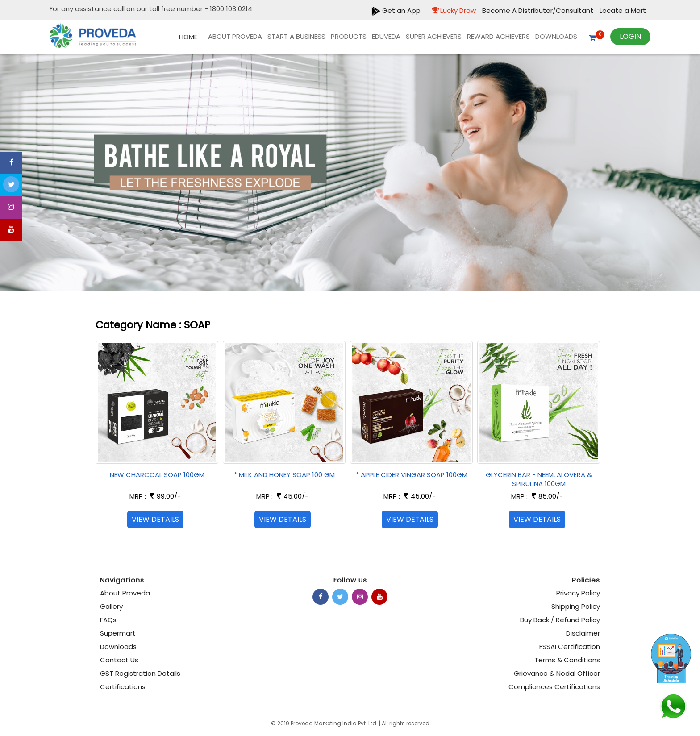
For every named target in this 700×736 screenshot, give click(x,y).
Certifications (123, 687)
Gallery (111, 606)
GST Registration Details (140, 673)
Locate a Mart (623, 10)
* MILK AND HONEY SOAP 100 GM (284, 475)
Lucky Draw (452, 10)
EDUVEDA (386, 36)
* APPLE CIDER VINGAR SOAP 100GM (412, 475)
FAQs (108, 620)
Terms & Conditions (567, 660)
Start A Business (296, 36)
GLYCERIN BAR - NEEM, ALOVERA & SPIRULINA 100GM (539, 479)
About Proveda (235, 36)
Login (630, 36)
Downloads (556, 36)
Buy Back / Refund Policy (560, 620)
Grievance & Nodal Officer (557, 673)
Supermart (118, 633)
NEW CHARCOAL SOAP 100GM (157, 475)
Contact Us (119, 660)
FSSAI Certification (570, 647)
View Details (155, 519)
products (349, 36)
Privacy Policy (578, 593)
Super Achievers (434, 36)
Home (188, 37)
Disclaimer (583, 633)
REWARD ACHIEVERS (498, 36)
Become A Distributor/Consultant (539, 10)
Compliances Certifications (554, 687)
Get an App (396, 10)
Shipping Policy (576, 606)
